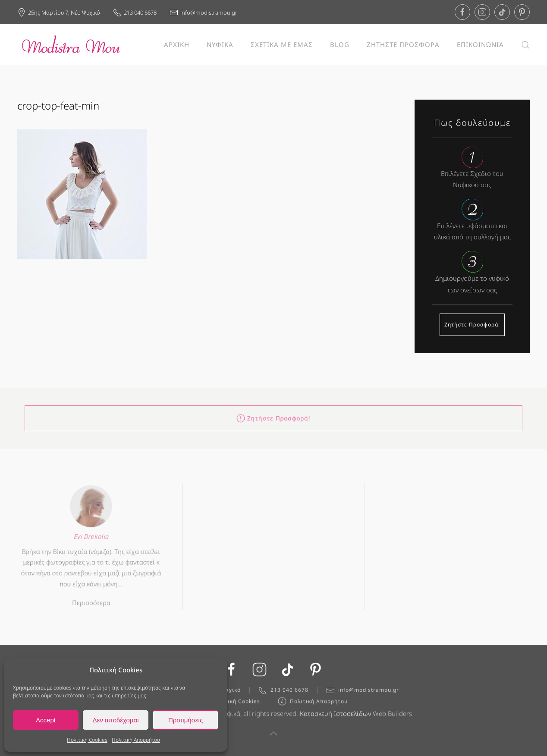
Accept (46, 720)
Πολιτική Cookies (87, 740)
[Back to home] (71, 45)
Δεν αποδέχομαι (115, 720)
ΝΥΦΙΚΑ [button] (220, 44)
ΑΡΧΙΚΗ (177, 44)
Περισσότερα (91, 601)
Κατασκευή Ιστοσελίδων (335, 715)
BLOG (340, 44)
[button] (525, 45)
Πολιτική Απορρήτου (136, 740)
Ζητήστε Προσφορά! (472, 325)
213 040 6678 (135, 13)
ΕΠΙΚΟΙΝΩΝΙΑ (480, 44)
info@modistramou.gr (203, 13)
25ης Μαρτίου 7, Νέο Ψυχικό (59, 13)
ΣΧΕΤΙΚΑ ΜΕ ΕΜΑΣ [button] (282, 44)
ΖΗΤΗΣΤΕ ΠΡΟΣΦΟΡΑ (403, 44)
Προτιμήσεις (185, 720)
